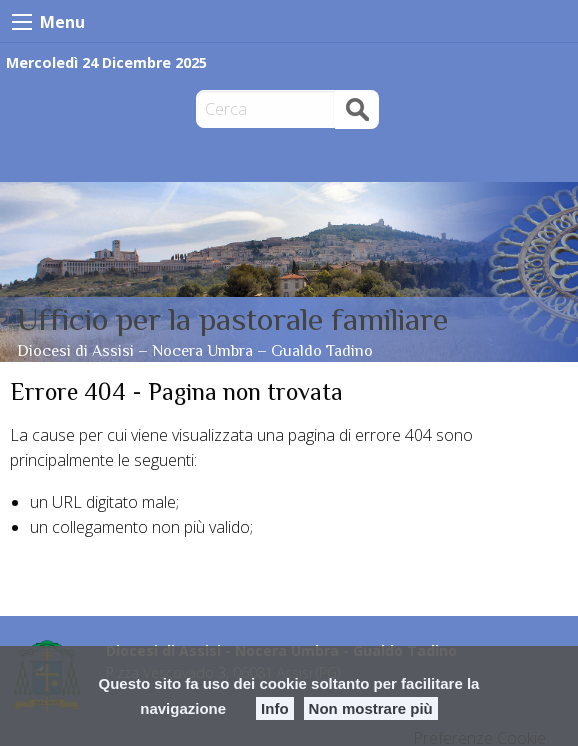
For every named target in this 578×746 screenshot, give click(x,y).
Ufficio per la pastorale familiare (232, 319)
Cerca (357, 108)
